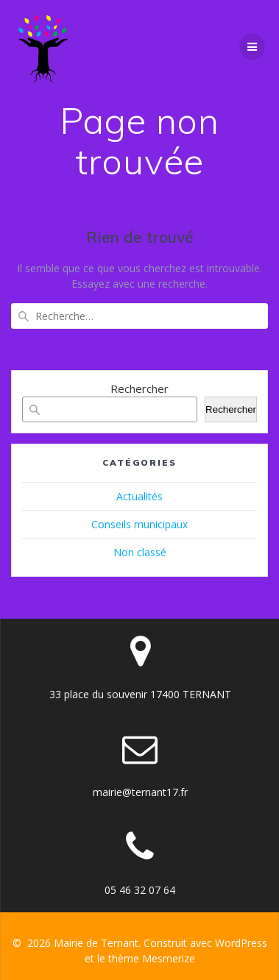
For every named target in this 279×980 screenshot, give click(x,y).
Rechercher (139, 388)
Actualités (139, 496)
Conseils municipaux (139, 524)
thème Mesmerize (152, 958)
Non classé (140, 552)
